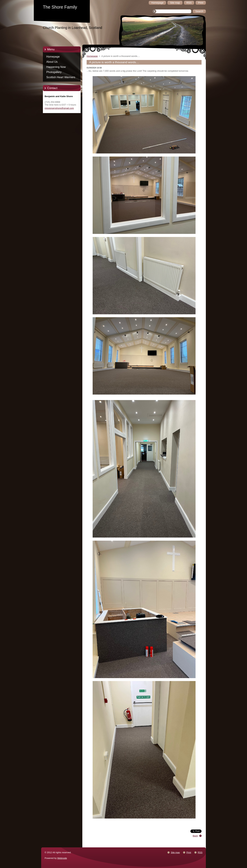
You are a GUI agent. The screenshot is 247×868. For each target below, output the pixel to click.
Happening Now (56, 67)
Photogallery (54, 72)
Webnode (62, 858)
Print (189, 852)
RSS (200, 852)
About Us (52, 62)
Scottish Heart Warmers (61, 77)
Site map (175, 852)
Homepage (53, 57)
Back (195, 836)
